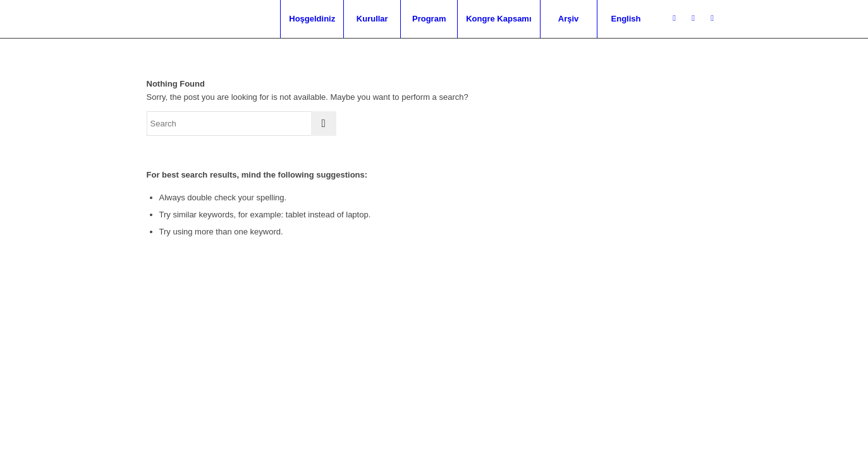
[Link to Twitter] (675, 18)
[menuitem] (312, 19)
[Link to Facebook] (694, 18)
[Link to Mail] (712, 18)
